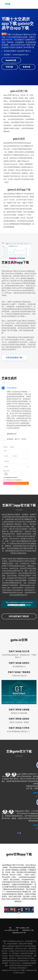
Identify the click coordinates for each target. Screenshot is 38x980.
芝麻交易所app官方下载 (19, 933)
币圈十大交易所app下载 (22, 928)
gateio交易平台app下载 (11, 930)
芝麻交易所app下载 (28, 930)
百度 (10, 928)
